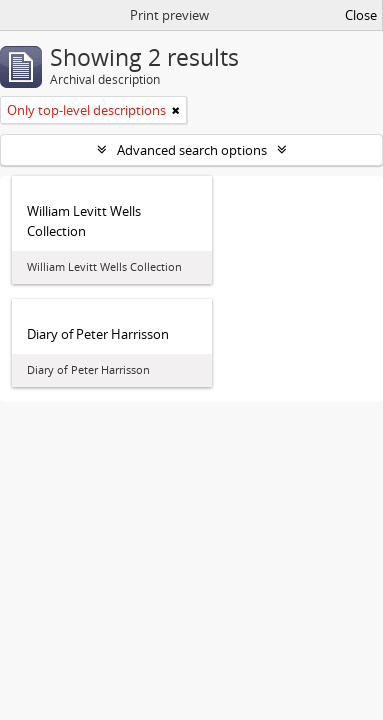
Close (361, 15)
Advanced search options (192, 150)
